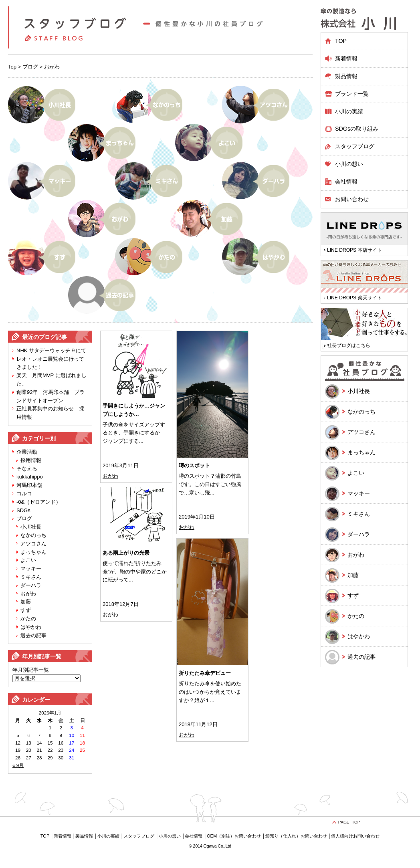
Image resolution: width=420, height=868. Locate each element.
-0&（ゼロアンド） (39, 502)
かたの (28, 619)
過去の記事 (33, 635)
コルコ (24, 494)
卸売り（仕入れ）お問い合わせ (296, 836)
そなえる (27, 469)
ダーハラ (31, 585)
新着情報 (346, 59)
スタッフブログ (355, 146)
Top (12, 67)
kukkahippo (30, 477)
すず (26, 610)
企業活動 (27, 452)
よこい (28, 560)
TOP (341, 41)
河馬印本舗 (29, 485)
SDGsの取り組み (357, 129)
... (141, 441)
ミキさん (31, 577)
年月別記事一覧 (31, 670)
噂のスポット (194, 465)
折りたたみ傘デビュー (205, 673)
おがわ (28, 594)
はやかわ (31, 627)
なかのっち (33, 535)
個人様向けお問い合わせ (355, 836)
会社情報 (346, 182)
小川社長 (31, 527)
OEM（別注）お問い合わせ (234, 836)
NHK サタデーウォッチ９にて (51, 350)
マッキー (31, 568)
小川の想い (349, 164)
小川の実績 (349, 111)
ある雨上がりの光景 (126, 553)
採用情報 (31, 460)
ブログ (30, 67)
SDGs (23, 510)
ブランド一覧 (352, 94)
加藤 (26, 602)
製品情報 (84, 836)
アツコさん (33, 544)
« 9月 (18, 765)
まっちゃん (33, 552)
